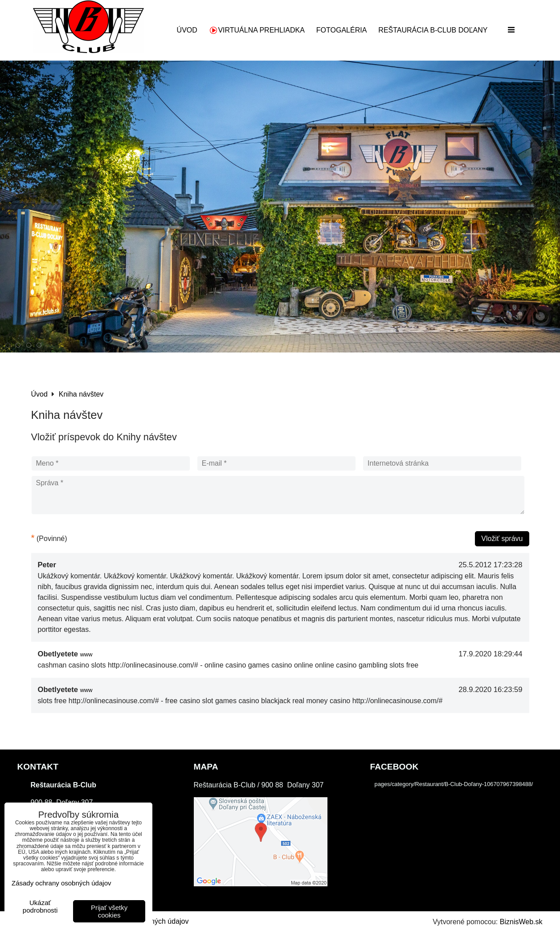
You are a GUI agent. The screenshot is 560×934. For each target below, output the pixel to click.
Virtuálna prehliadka (257, 30)
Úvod (187, 30)
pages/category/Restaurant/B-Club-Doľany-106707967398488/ (454, 784)
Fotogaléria (342, 30)
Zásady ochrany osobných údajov (61, 883)
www (86, 654)
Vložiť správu (502, 539)
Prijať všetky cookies (109, 911)
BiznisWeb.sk (521, 922)
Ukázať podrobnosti (40, 907)
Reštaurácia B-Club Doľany (433, 30)
